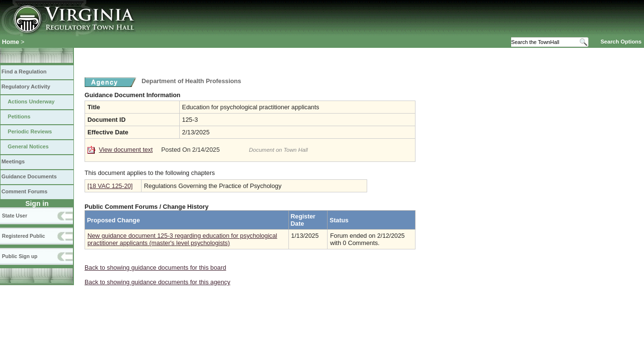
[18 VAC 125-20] (110, 186)
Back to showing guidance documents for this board (155, 268)
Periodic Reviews (30, 131)
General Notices (28, 146)
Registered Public (23, 236)
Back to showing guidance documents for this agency (157, 282)
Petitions (19, 116)
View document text (126, 150)
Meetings (13, 161)
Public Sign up (20, 256)
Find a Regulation (24, 72)
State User (14, 216)
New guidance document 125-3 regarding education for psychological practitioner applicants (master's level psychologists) (182, 239)
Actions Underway (31, 101)
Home (11, 42)
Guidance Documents (29, 176)
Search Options (621, 42)
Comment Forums (24, 191)
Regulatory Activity (26, 87)
